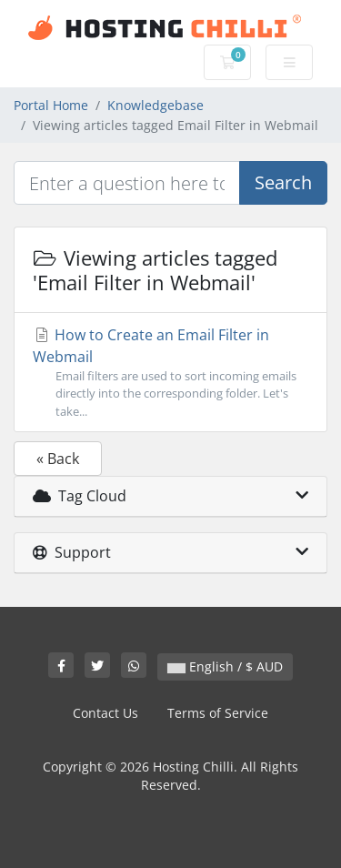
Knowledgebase (155, 105)
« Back (58, 459)
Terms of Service (218, 713)
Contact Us (105, 713)
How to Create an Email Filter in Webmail (170, 373)
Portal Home (51, 105)
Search (283, 182)
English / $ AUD (225, 666)
